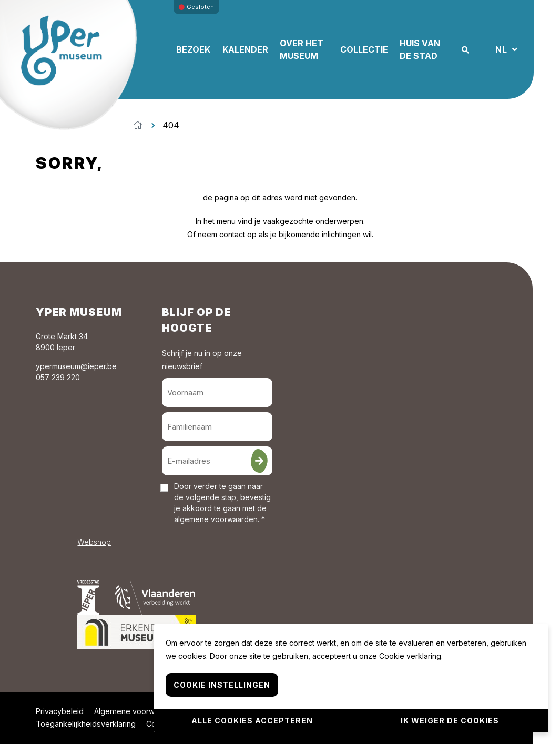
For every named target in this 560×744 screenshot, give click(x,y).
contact (232, 234)
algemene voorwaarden (216, 519)
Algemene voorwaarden (137, 711)
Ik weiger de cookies (450, 721)
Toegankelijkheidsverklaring (86, 724)
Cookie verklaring (410, 656)
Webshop (94, 542)
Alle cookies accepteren (252, 721)
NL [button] (503, 49)
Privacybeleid (60, 711)
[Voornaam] (217, 393)
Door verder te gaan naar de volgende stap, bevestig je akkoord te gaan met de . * (222, 503)
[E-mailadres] (217, 461)
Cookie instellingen (222, 685)
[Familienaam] (217, 427)
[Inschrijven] (259, 461)
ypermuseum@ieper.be (76, 366)
